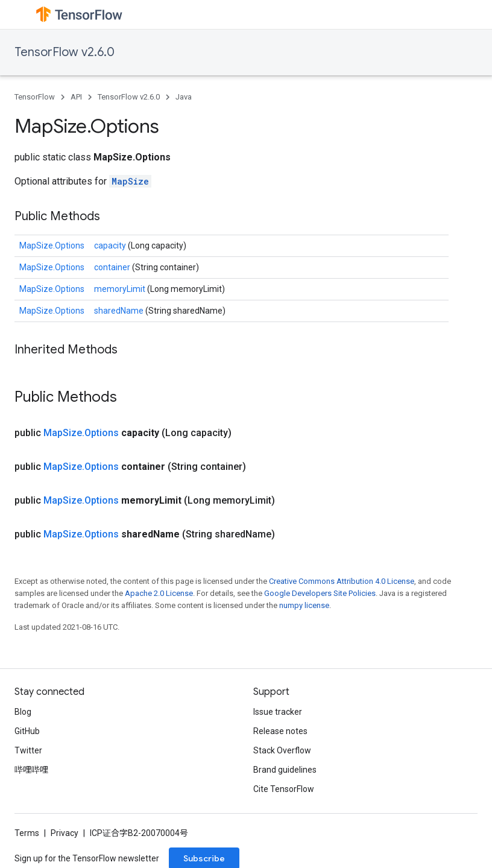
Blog (23, 712)
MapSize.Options (52, 246)
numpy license (304, 605)
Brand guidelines (285, 770)
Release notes (280, 731)
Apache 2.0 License (159, 593)
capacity (111, 246)
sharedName (120, 311)
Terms (27, 833)
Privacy (65, 833)
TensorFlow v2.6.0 (65, 52)
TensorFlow (35, 97)
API (76, 97)
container (113, 267)
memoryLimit (121, 289)
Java (184, 97)
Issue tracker (278, 712)
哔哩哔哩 (31, 770)
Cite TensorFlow (284, 789)
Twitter (28, 750)
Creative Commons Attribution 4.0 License (342, 581)
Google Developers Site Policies (320, 593)
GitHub (27, 731)
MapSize (130, 181)
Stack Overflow (282, 750)
